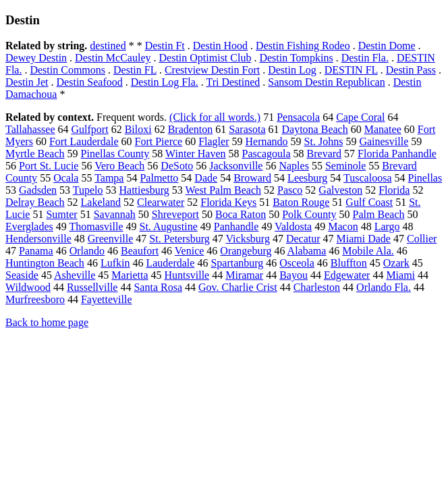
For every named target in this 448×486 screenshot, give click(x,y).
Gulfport (90, 129)
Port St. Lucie (49, 166)
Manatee (383, 129)
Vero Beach (119, 166)
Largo (387, 226)
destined (108, 46)
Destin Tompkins (296, 58)
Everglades (29, 226)
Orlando (87, 251)
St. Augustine (169, 226)
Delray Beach (35, 202)
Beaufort (140, 251)
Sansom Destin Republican (326, 82)
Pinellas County (115, 154)
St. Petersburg (179, 239)
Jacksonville (236, 166)
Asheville (75, 275)
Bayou (293, 275)
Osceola (297, 263)
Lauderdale (170, 263)
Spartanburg (237, 263)
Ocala (66, 178)
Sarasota (247, 129)
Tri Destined (233, 82)
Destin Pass (411, 70)
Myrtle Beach (35, 154)
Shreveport (175, 214)
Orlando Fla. (384, 287)
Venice (190, 251)
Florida (394, 190)
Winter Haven (196, 154)
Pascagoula (267, 154)
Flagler (214, 141)
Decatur (303, 239)
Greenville (111, 239)
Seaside (22, 275)
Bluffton (349, 263)
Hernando (267, 141)
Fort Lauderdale (84, 141)
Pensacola (298, 117)
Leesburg (307, 178)
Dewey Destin (36, 58)
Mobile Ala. (368, 251)
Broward (252, 178)
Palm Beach (379, 214)
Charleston (317, 287)
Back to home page (47, 322)
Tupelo (88, 190)
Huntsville (187, 275)
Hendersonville (38, 239)
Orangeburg (246, 251)
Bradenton (191, 129)
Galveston (340, 190)
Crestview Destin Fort (212, 70)
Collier (422, 239)
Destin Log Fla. (165, 82)
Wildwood (28, 287)
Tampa (109, 178)
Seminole (345, 166)
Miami (400, 275)
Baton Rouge (301, 202)
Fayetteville (107, 299)
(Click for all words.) (215, 117)
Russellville (92, 287)
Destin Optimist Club (205, 58)
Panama (36, 251)
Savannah (115, 214)
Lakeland (101, 202)
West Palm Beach (223, 190)
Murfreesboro (35, 299)
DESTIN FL (351, 70)
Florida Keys (228, 202)
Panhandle (236, 226)
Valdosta (293, 226)
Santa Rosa (158, 287)
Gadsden (38, 190)
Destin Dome (387, 46)
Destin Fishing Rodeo (303, 46)
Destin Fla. (365, 58)
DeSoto (177, 166)
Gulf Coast (369, 202)
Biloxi (138, 129)
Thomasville (96, 226)
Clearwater (161, 202)
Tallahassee (30, 129)
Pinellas (425, 178)
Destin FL (135, 70)
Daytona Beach (315, 129)
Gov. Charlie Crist (238, 287)
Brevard (325, 154)
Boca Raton (241, 214)
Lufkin (115, 263)
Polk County (309, 214)
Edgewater (347, 275)
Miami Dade (364, 239)
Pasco (290, 190)
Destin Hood (220, 46)
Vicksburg (247, 239)
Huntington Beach (45, 263)
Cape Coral (360, 117)
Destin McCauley (113, 58)
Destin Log (292, 70)
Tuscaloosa (367, 178)
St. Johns (324, 141)
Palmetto (159, 178)
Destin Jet (27, 82)
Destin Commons (67, 70)
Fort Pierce (159, 141)
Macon (343, 226)
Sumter (61, 214)
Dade (206, 178)
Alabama (307, 251)
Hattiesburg (144, 190)
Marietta (130, 275)
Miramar (244, 275)
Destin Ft (165, 46)
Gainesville (384, 141)
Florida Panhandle (397, 154)
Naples (293, 166)
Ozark (396, 263)
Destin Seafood (90, 82)
